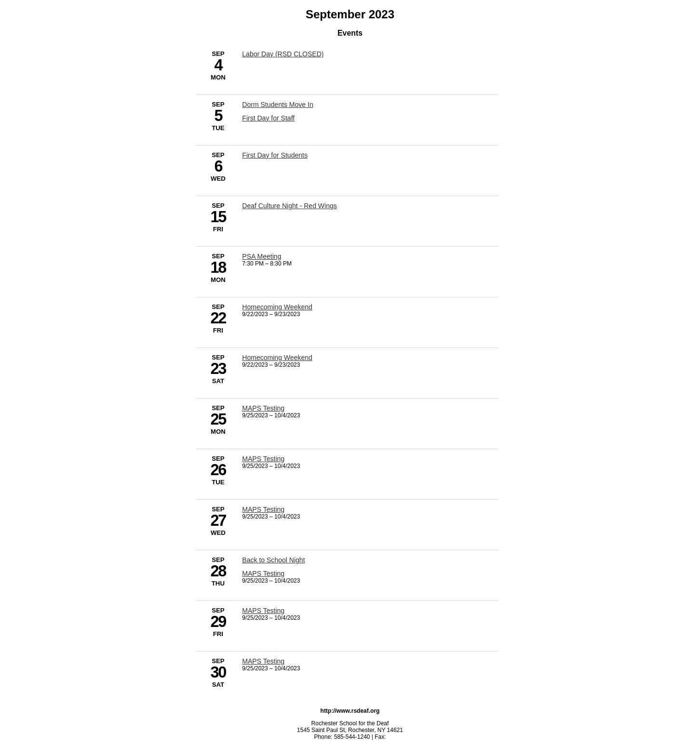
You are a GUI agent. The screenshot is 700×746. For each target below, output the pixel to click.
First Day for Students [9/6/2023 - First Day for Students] (275, 155)
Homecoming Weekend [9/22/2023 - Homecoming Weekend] (277, 307)
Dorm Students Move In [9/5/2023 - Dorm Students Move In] (277, 105)
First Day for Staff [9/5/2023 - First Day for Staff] (268, 118)
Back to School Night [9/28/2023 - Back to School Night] (273, 560)
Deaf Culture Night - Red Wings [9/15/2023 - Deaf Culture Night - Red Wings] (289, 206)
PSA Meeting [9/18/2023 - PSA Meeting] (262, 256)
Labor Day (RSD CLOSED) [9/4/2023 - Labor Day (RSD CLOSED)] (283, 54)
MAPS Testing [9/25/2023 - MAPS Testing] (263, 408)
